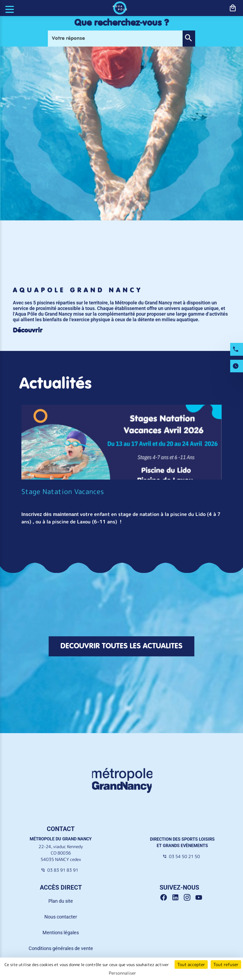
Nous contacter (61, 917)
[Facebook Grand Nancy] (165, 898)
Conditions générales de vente (61, 948)
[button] (189, 39)
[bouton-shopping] (233, 8)
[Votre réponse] (115, 39)
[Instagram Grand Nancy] (189, 898)
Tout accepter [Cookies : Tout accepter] (191, 964)
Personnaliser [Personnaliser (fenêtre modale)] (122, 973)
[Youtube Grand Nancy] (200, 898)
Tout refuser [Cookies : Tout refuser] (226, 964)
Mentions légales (61, 933)
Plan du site (61, 901)
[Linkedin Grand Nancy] (177, 898)
